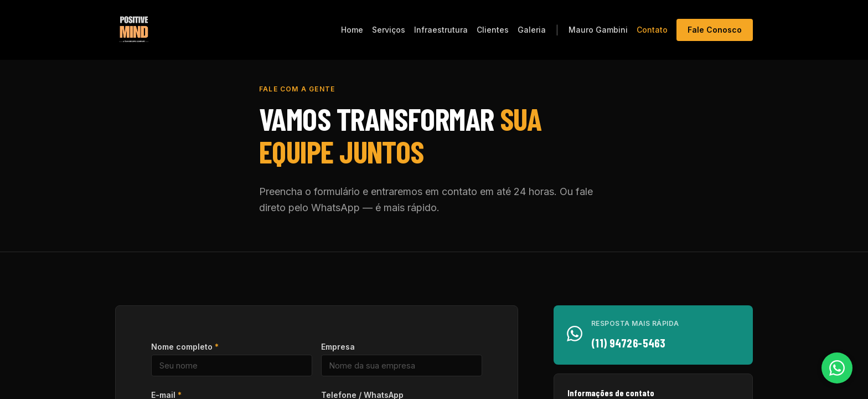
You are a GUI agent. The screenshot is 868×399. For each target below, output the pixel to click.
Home (352, 30)
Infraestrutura (441, 30)
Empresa (338, 347)
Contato (652, 30)
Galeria (532, 30)
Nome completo (185, 347)
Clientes (493, 30)
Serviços (389, 30)
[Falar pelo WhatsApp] (837, 368)
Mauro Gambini (598, 30)
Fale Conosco (715, 30)
